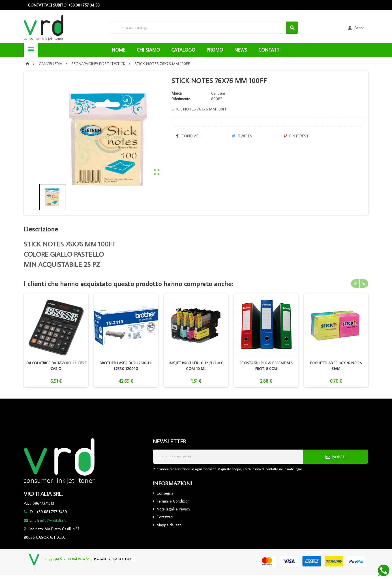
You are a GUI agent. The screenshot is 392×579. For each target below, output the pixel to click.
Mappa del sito (169, 525)
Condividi (188, 136)
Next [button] (364, 284)
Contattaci (165, 517)
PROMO (215, 50)
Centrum (218, 93)
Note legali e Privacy (173, 509)
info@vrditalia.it (53, 520)
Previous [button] (355, 284)
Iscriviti (336, 457)
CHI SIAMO (148, 50)
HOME (119, 50)
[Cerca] (204, 28)
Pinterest (296, 136)
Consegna (165, 493)
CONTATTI (269, 50)
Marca (177, 93)
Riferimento (181, 99)
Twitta (242, 136)
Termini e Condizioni (173, 501)
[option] (56, 340)
